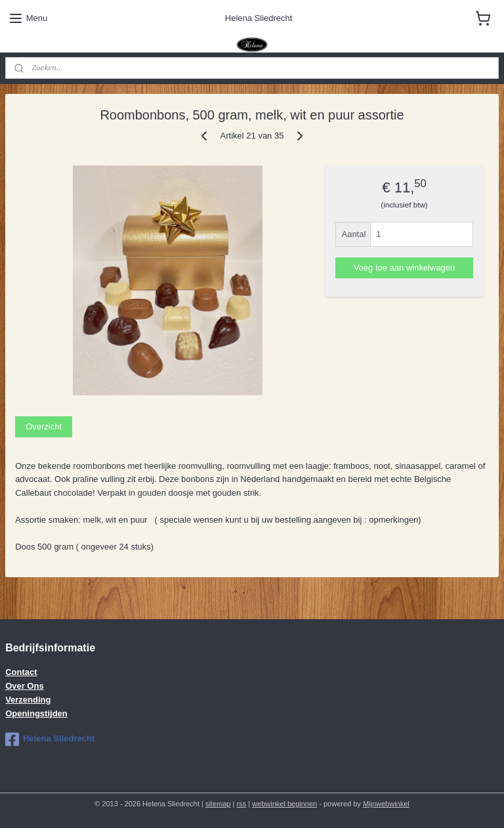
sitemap (218, 804)
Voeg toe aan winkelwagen (405, 268)
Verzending (28, 700)
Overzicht (44, 426)
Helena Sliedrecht (50, 739)
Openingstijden (36, 713)
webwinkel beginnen (284, 804)
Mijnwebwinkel (386, 804)
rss (241, 804)
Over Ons (25, 686)
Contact (21, 672)
